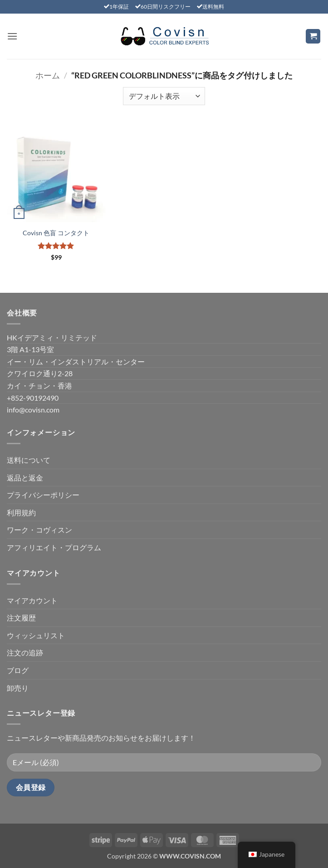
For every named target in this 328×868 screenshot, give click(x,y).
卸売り (18, 688)
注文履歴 (21, 618)
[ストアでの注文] (164, 96)
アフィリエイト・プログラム (54, 547)
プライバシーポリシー (43, 495)
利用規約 (21, 512)
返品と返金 (25, 478)
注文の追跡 (25, 652)
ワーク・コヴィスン (39, 530)
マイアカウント (32, 600)
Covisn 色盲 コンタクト (56, 233)
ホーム (48, 75)
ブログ (18, 670)
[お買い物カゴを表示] (313, 36)
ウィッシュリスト (36, 635)
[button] (12, 36)
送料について (29, 460)
